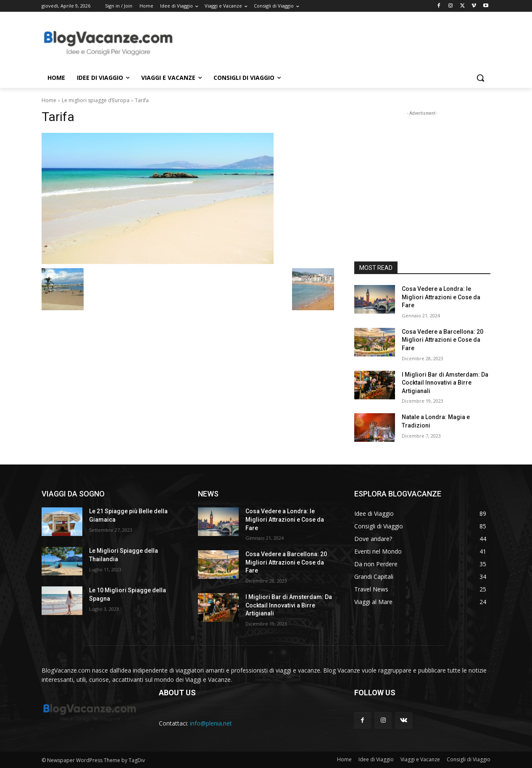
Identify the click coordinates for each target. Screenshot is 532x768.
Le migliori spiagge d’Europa (96, 100)
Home (49, 100)
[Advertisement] (329, 42)
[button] (480, 78)
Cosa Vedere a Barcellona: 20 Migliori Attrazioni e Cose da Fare (442, 340)
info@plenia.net (211, 723)
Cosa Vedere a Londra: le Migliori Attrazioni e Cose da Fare (441, 297)
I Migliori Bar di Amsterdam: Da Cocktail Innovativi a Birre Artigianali (445, 383)
